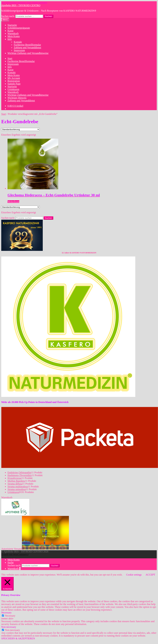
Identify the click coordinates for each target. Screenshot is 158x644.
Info (10, 39)
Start (10, 58)
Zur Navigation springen (14, 3)
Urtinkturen (13, 89)
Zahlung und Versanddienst (27, 48)
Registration (14, 81)
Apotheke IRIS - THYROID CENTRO (21, 5)
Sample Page (14, 84)
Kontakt (18, 42)
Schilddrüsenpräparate (19, 28)
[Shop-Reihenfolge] (20, 129)
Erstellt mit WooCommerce (15, 554)
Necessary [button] (6, 613)
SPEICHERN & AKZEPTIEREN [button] (18, 638)
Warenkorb (13, 33)
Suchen (48, 16)
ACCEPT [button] (150, 575)
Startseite (12, 25)
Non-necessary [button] (9, 627)
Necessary (10, 616)
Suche (11, 562)
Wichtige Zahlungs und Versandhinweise (28, 53)
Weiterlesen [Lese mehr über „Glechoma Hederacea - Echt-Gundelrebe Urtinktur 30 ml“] (13, 202)
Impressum (19, 50)
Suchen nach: (8, 16)
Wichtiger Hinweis (17, 98)
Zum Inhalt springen (37, 3)
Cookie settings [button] (134, 575)
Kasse (10, 31)
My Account (14, 78)
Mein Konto (14, 36)
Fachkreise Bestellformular (27, 45)
